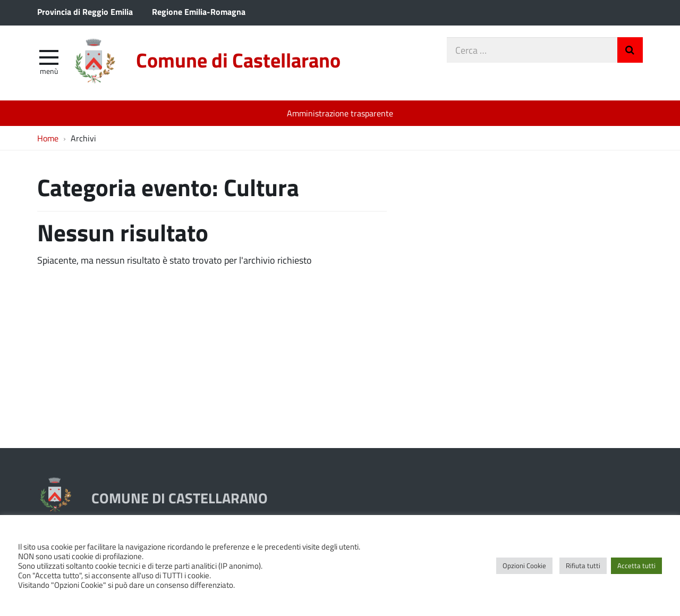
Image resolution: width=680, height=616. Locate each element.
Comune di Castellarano (238, 60)
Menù (49, 71)
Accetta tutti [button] (636, 566)
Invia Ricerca (630, 50)
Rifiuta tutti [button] (583, 566)
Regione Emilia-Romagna (199, 11)
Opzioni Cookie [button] (524, 566)
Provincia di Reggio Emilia (85, 11)
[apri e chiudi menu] (49, 56)
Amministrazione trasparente (340, 113)
